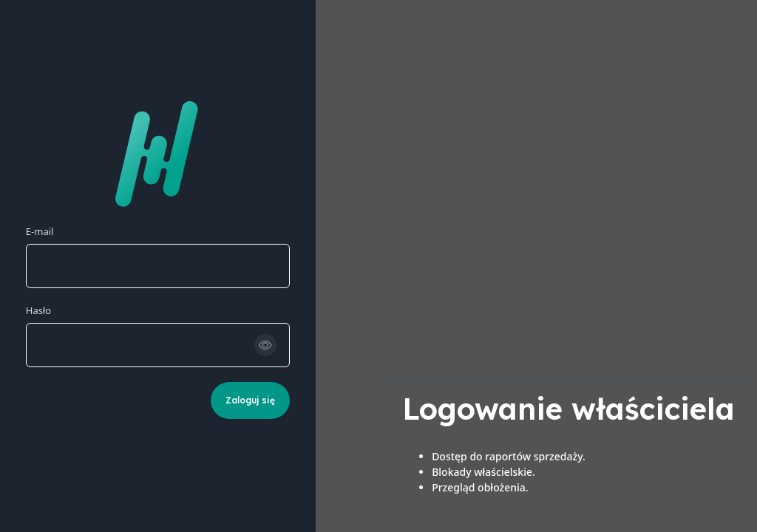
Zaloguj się (250, 400)
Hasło (38, 310)
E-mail (40, 231)
